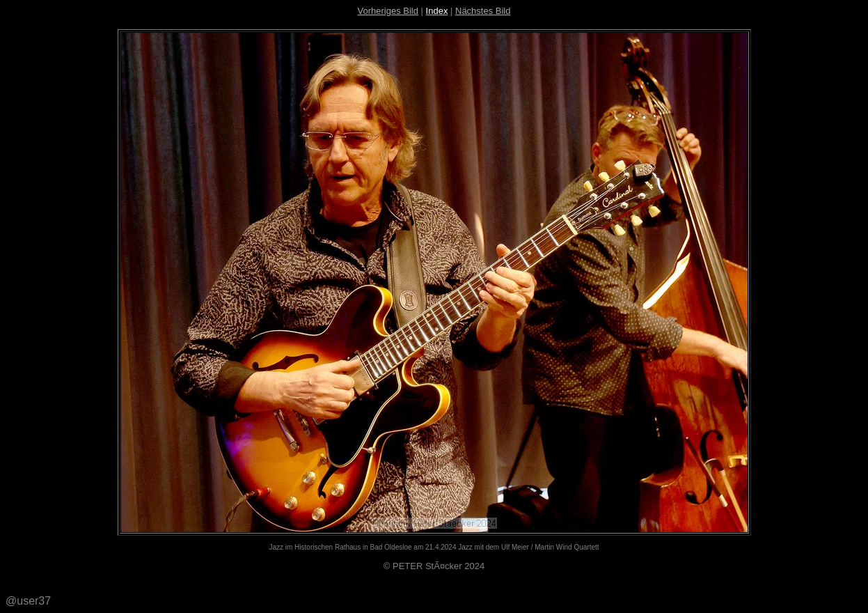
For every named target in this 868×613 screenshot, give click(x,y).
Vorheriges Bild (388, 11)
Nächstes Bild (483, 11)
